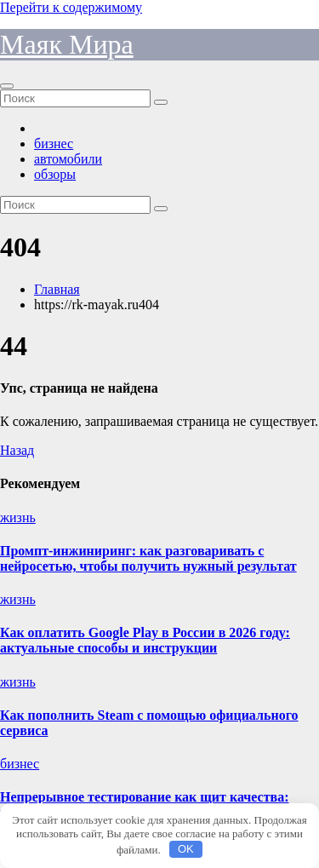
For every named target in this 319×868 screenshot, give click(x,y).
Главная (57, 289)
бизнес (54, 144)
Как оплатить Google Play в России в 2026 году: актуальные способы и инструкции (145, 640)
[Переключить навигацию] (7, 86)
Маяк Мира (67, 44)
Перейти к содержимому (71, 7)
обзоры (55, 174)
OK (186, 849)
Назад (17, 450)
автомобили (68, 159)
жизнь (18, 517)
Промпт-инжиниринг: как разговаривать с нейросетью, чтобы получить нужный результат (148, 558)
